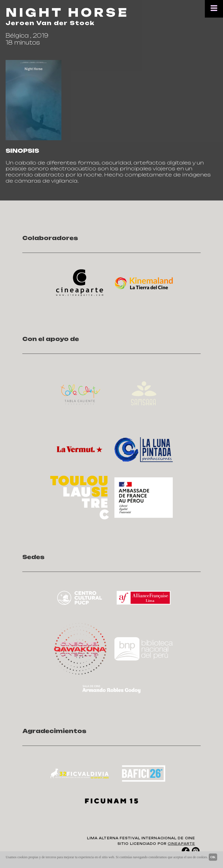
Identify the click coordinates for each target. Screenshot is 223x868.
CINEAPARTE (181, 844)
